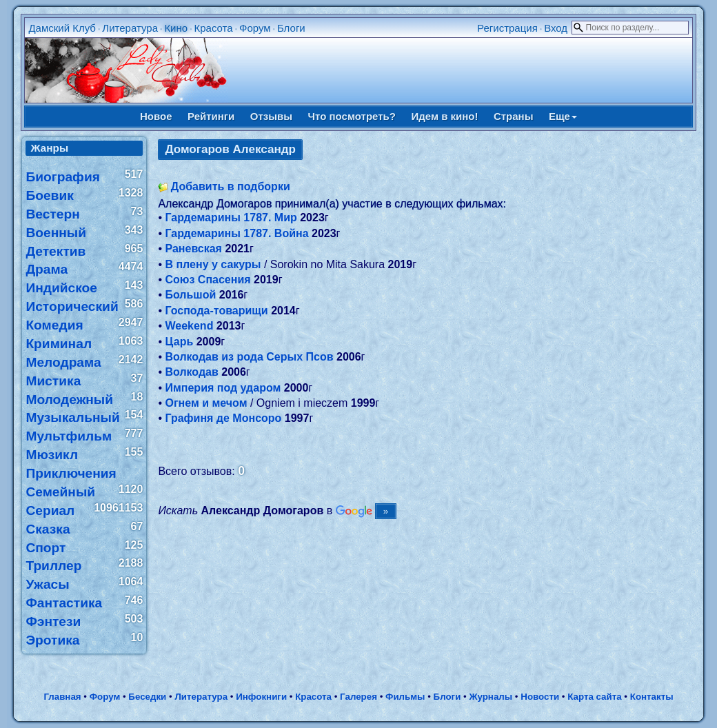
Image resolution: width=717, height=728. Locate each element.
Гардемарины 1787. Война (236, 233)
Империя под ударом (223, 388)
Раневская (193, 249)
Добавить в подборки (231, 186)
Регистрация (507, 28)
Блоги (291, 28)
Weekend (189, 326)
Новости (540, 697)
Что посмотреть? (352, 116)
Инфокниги (261, 697)
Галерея (358, 697)
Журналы (491, 697)
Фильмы (405, 697)
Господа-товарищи (216, 311)
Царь (179, 342)
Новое (156, 116)
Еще (563, 116)
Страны (514, 116)
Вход (556, 28)
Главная (62, 697)
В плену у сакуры (213, 264)
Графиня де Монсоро (223, 418)
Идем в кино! (444, 116)
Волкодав (191, 372)
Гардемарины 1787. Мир (231, 218)
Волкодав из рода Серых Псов (249, 357)
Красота (213, 28)
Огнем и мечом (206, 403)
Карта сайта (594, 697)
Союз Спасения (208, 280)
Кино (176, 28)
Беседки (147, 697)
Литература (130, 28)
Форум (255, 28)
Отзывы (271, 116)
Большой (190, 295)
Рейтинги (211, 116)
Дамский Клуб (62, 28)
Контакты (652, 697)
